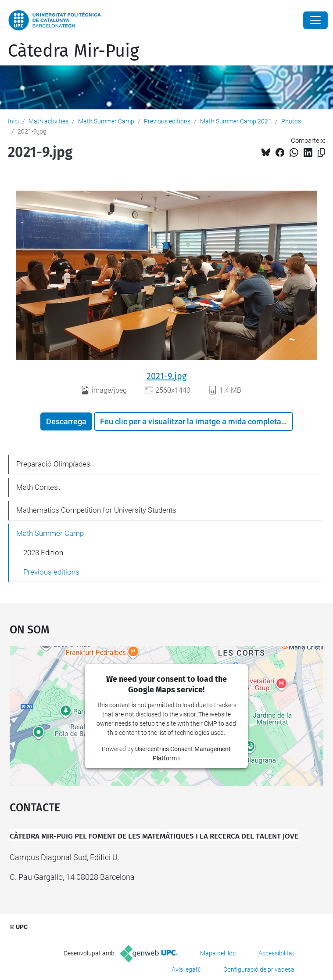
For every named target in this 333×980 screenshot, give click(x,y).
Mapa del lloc (218, 953)
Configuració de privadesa (259, 969)
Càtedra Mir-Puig (73, 51)
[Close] (315, 20)
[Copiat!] (321, 153)
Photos (291, 121)
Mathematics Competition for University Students (96, 510)
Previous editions (167, 121)
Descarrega (66, 421)
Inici (13, 121)
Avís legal (184, 969)
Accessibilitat (276, 953)
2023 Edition (43, 553)
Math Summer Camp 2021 (236, 121)
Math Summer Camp (106, 121)
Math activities (48, 121)
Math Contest (38, 487)
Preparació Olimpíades (53, 464)
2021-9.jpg (166, 376)
